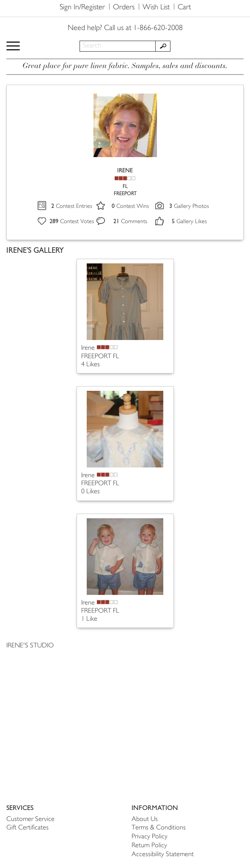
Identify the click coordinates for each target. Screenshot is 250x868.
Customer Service (30, 820)
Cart (184, 8)
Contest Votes (72, 222)
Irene (88, 348)
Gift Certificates (27, 828)
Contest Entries (72, 206)
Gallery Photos (189, 206)
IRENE (125, 170)
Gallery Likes (189, 222)
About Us (145, 820)
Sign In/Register (82, 8)
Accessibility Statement (163, 855)
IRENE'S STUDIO (30, 646)
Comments (130, 222)
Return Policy (149, 846)
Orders (124, 8)
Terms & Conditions (159, 828)
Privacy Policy (150, 837)
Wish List (156, 8)
